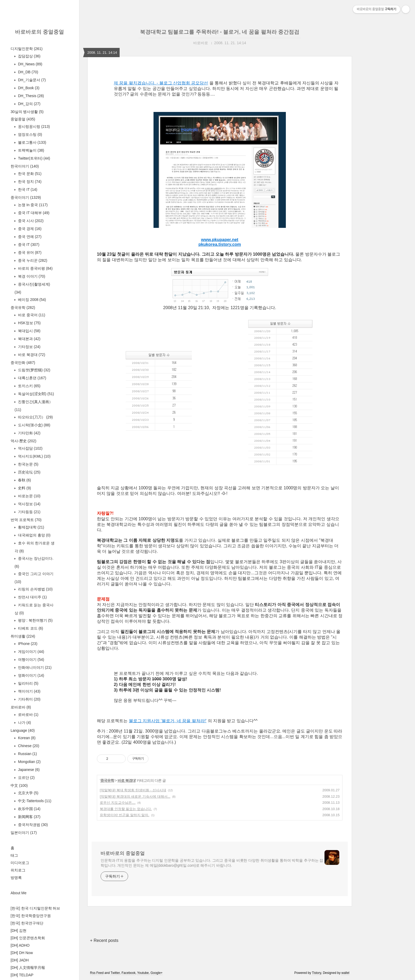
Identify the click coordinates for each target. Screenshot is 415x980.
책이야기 (29, 691)
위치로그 (18, 870)
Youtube (143, 973)
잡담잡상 (29, 56)
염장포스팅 (30, 134)
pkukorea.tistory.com (220, 244)
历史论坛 (29, 472)
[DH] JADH (20, 960)
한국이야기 (25, 166)
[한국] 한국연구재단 (27, 923)
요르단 (26, 778)
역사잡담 (30, 448)
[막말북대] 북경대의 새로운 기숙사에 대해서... (135, 796)
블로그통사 (31, 142)
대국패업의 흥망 (34, 535)
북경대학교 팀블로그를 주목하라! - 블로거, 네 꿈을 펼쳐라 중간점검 (220, 32)
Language (23, 730)
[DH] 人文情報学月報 (28, 968)
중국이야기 (26, 197)
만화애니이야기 (34, 667)
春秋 (24, 480)
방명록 (16, 878)
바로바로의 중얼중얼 (40, 32)
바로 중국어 (31, 315)
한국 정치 (29, 182)
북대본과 (29, 339)
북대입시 (29, 331)
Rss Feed (97, 973)
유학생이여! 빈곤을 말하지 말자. (125, 815)
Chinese (28, 746)
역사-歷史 (23, 441)
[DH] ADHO (20, 945)
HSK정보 (29, 323)
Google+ (157, 973)
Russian (27, 754)
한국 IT (27, 189)
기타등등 (29, 512)
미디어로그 (20, 863)
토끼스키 (29, 386)
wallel (345, 973)
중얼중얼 (23, 119)
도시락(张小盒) (34, 425)
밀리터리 (28, 683)
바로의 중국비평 (35, 268)
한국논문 (28, 464)
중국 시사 (30, 221)
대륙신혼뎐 (31, 378)
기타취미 (29, 699)
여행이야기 (31, 660)
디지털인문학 (27, 49)
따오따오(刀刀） (35, 417)
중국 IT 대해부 (33, 213)
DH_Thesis (30, 96)
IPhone (27, 644)
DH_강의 (29, 104)
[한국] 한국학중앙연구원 (31, 916)
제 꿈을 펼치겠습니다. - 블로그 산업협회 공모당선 (161, 83)
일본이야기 (24, 833)
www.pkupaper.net (220, 240)
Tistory (317, 973)
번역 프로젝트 (26, 520)
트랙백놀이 (31, 150)
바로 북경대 (31, 355)
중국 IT (28, 245)
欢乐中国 (29, 809)
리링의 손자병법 (35, 589)
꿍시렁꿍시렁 (33, 127)
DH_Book (28, 88)
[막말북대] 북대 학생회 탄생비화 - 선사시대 (133, 790)
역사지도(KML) (34, 456)
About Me (19, 893)
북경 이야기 (31, 276)
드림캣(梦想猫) (34, 370)
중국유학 (23, 308)
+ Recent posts (104, 940)
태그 (14, 855)
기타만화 (29, 433)
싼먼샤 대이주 (32, 597)
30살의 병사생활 (27, 112)
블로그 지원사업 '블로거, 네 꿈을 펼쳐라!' (168, 721)
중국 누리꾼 (32, 260)
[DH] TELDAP (22, 975)
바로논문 (29, 496)
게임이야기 (31, 652)
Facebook (128, 973)
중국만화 (23, 363)
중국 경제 (29, 229)
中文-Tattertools (34, 801)
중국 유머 (29, 252)
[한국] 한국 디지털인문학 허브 (35, 908)
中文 (19, 785)
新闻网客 (29, 817)
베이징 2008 (31, 300)
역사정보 (29, 504)
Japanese (28, 770)
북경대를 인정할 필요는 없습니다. (126, 809)
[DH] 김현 (19, 931)
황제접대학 (31, 527)
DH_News (30, 64)
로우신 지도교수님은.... (118, 803)
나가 (24, 722)
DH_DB (28, 72)
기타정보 (29, 347)
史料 (24, 488)
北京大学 (28, 793)
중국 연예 (29, 237)
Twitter (115, 973)
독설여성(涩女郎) (35, 394)
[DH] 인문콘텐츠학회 (28, 938)
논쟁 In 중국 (32, 205)
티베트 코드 (30, 628)
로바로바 (21, 707)
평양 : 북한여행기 (35, 620)
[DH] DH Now (22, 953)
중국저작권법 (32, 825)
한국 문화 (29, 174)
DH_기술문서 (31, 80)
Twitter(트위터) (33, 158)
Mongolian (29, 762)
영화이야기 (31, 675)
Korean (26, 738)
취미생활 (23, 636)
